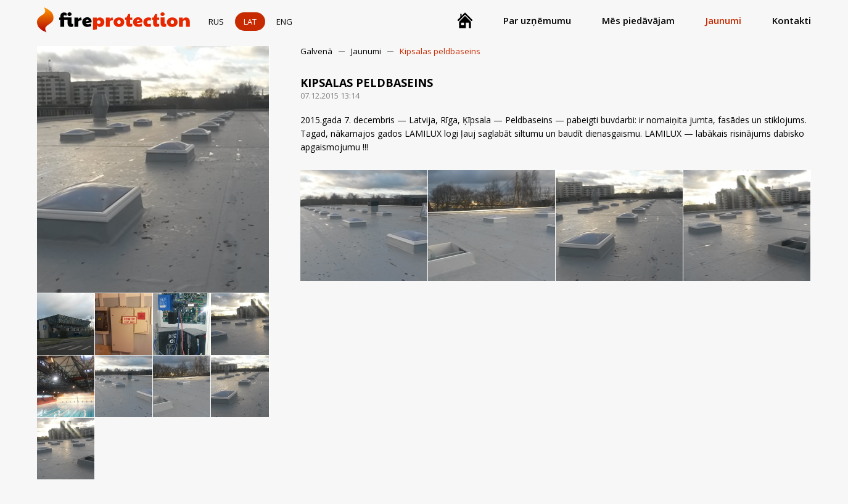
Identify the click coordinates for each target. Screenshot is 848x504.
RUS (216, 22)
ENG (284, 22)
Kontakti (792, 20)
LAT (250, 22)
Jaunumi (723, 20)
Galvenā (316, 51)
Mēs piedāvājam (638, 20)
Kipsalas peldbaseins (440, 51)
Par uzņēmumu (537, 20)
